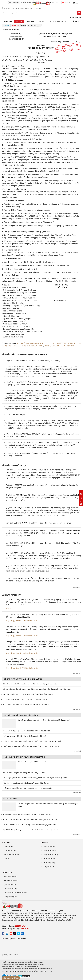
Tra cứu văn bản (49, 847)
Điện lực (8, 609)
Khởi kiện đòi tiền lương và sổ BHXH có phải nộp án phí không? (26, 704)
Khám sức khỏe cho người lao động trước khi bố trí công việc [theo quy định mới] (32, 741)
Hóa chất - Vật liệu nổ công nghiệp (27, 621)
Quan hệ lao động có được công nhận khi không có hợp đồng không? (28, 694)
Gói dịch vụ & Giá (52, 2)
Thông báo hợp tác (10, 897)
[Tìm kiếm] (79, 13)
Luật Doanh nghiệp (23, 971)
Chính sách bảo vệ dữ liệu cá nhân (16, 893)
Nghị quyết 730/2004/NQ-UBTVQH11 (31, 343)
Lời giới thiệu (8, 847)
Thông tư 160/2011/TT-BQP (32, 346)
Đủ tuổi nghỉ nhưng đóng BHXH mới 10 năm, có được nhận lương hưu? (44, 720)
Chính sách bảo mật (11, 889)
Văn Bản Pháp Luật (8, 971)
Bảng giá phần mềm (11, 877)
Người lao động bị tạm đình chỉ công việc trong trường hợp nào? (26, 699)
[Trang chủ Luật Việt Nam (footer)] (41, 905)
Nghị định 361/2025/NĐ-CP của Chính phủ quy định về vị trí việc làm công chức (38, 523)
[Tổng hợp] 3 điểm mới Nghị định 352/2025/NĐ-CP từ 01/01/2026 (27, 731)
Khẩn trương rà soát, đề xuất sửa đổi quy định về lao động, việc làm (27, 814)
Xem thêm (77, 588)
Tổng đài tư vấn (49, 867)
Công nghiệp (10, 621)
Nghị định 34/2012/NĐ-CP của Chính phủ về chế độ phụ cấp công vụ (33, 361)
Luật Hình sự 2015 (46, 971)
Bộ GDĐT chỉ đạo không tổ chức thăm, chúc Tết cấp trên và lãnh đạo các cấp (31, 830)
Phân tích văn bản (50, 851)
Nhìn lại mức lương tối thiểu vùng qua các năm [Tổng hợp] (24, 773)
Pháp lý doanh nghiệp (51, 855)
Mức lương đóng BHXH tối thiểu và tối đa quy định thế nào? (25, 736)
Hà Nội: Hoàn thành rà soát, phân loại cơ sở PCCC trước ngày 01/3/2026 (29, 825)
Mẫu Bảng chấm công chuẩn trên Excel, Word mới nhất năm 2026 (27, 783)
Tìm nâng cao (75, 17)
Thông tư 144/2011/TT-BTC (55, 346)
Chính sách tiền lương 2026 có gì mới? (32, 762)
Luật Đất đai (34, 971)
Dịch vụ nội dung (49, 863)
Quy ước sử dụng (10, 885)
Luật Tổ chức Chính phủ (16, 415)
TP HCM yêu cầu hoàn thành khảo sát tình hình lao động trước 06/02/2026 (30, 820)
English (66, 2)
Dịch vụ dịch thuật (50, 859)
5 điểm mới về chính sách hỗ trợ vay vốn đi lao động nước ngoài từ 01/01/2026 (31, 746)
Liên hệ (6, 859)
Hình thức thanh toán (11, 881)
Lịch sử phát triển (10, 851)
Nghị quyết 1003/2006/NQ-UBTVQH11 (62, 343)
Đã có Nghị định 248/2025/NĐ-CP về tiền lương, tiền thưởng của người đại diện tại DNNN (35, 778)
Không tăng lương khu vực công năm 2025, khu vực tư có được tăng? (28, 788)
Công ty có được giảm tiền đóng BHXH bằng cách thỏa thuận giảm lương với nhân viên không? (37, 689)
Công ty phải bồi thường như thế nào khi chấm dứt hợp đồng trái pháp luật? (30, 684)
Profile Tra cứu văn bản (12, 855)
